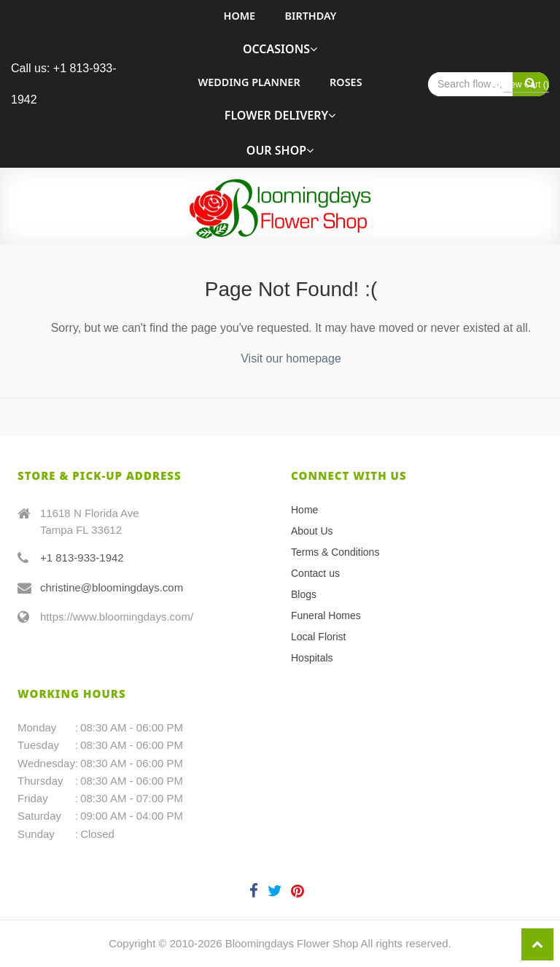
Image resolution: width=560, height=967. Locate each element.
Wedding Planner (249, 82)
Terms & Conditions (335, 552)
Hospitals (312, 658)
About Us (312, 531)
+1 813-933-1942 (82, 558)
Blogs (304, 594)
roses (346, 82)
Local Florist (318, 637)
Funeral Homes (326, 615)
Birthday (311, 16)
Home (240, 16)
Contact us (315, 573)
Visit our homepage (291, 358)
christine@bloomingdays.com (112, 587)
